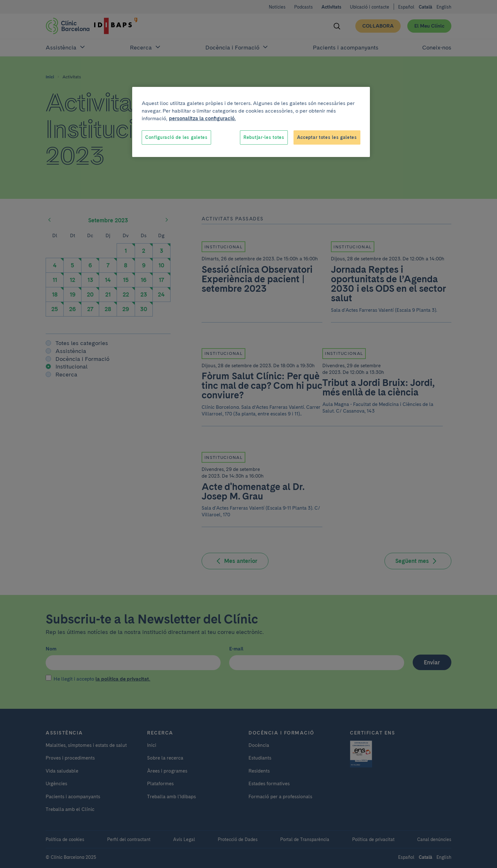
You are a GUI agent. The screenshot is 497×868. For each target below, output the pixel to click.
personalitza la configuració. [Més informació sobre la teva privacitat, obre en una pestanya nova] (202, 118)
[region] (251, 122)
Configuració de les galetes (176, 137)
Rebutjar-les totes (264, 137)
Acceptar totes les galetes (327, 137)
